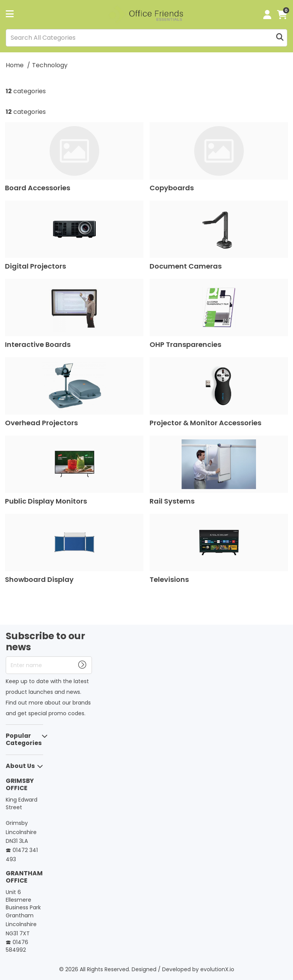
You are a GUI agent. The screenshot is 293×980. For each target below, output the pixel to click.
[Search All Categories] (146, 38)
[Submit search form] (280, 38)
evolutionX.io (217, 969)
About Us (20, 766)
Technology (50, 65)
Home (15, 65)
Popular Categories (24, 739)
